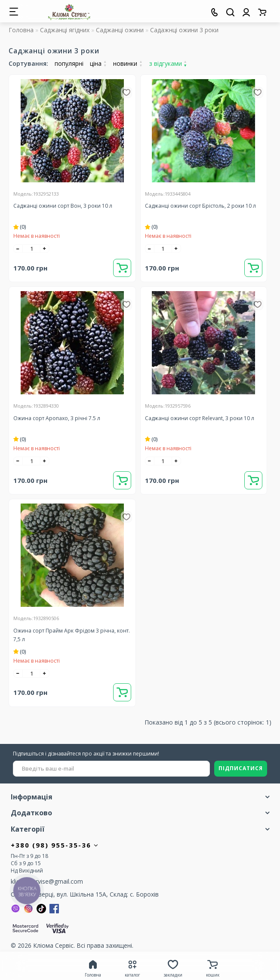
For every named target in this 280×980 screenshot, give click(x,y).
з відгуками (168, 63)
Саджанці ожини (120, 30)
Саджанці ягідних (65, 30)
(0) (20, 227)
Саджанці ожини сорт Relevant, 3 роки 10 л (200, 418)
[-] (18, 249)
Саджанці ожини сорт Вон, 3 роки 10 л (63, 206)
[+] (45, 249)
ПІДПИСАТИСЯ (241, 768)
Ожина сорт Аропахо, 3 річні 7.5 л (57, 418)
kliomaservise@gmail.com (47, 881)
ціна (98, 63)
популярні (69, 63)
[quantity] (31, 249)
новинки (128, 63)
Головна (21, 30)
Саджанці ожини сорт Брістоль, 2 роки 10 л (200, 206)
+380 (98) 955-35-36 (55, 845)
